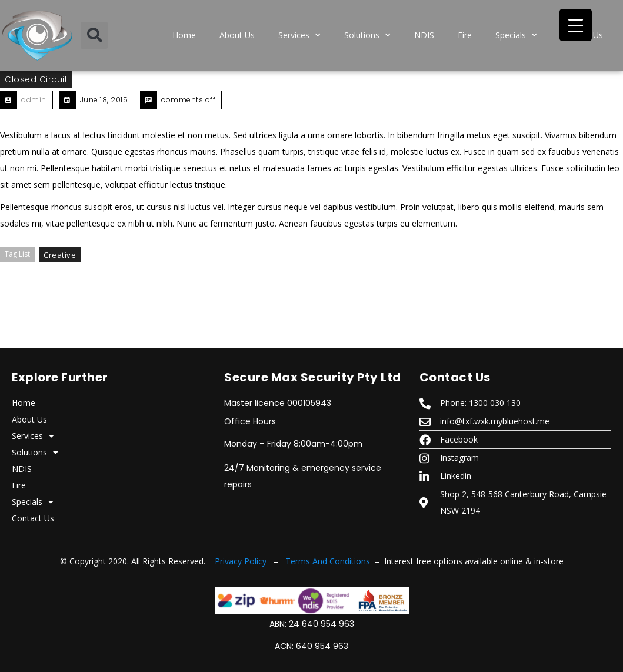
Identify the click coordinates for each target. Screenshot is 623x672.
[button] (94, 35)
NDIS (424, 35)
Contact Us (33, 518)
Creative (60, 255)
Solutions (367, 35)
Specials (516, 35)
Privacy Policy (241, 561)
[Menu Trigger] (576, 25)
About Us (237, 35)
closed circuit (36, 79)
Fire (465, 35)
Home (184, 35)
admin (34, 100)
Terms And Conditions (328, 561)
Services (299, 35)
